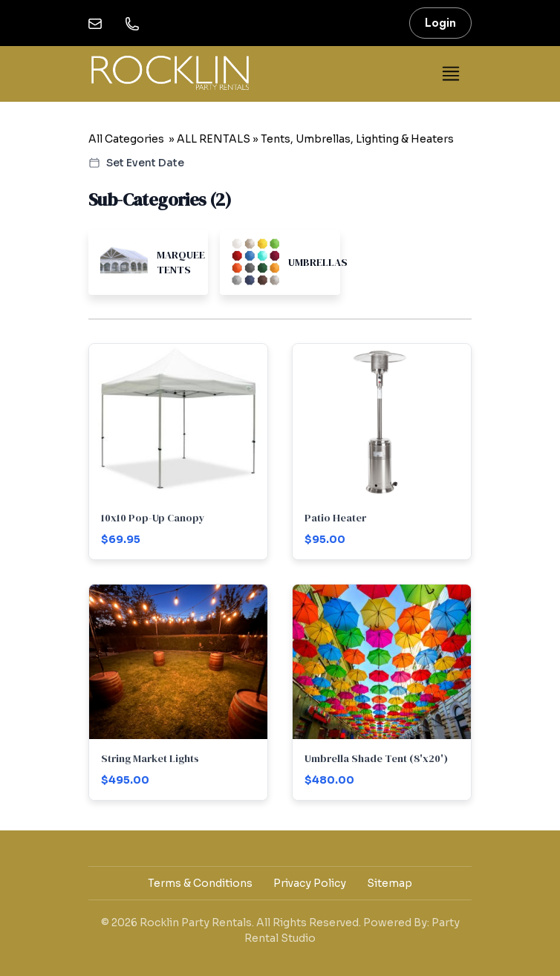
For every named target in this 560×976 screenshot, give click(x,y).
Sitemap (390, 883)
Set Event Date (136, 163)
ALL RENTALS (214, 139)
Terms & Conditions (200, 883)
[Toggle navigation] (451, 74)
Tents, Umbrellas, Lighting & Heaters (357, 139)
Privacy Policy (310, 883)
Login (440, 23)
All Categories (126, 139)
